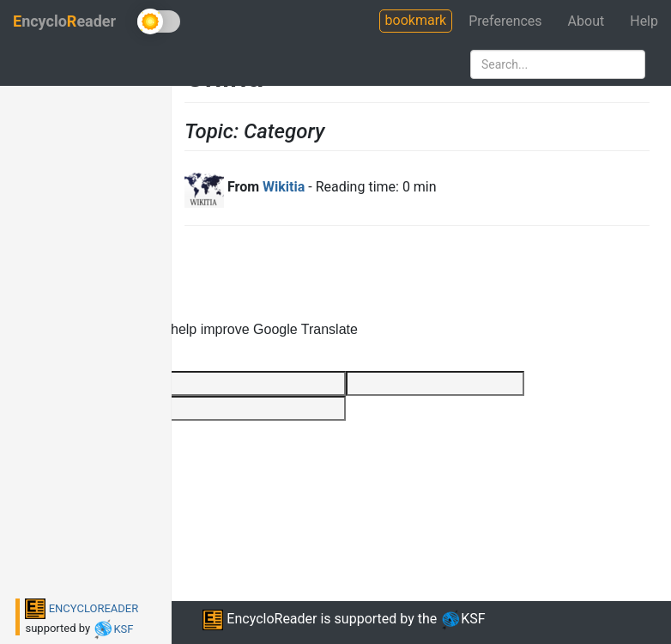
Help (644, 21)
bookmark (416, 20)
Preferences (505, 21)
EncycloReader (260, 619)
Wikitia (284, 187)
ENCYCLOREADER (82, 608)
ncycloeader (64, 21)
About (586, 21)
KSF (113, 629)
